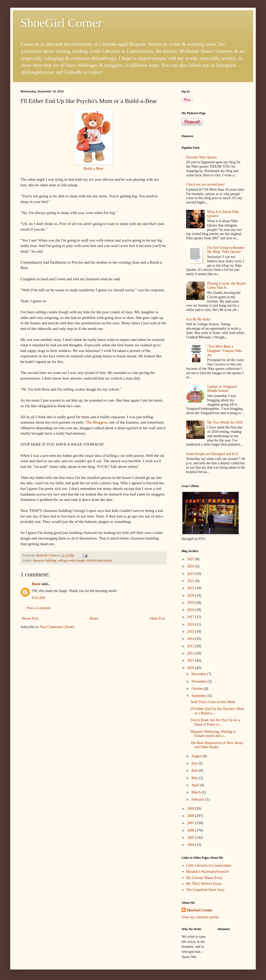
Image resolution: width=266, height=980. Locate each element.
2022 (191, 581)
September (199, 696)
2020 (191, 595)
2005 (191, 838)
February (198, 799)
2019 (191, 603)
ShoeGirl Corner (61, 23)
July (195, 763)
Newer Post (30, 618)
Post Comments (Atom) (57, 627)
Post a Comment (39, 608)
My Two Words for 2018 (225, 422)
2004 (191, 845)
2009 (191, 809)
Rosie (36, 584)
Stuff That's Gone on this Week (213, 702)
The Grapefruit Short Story (206, 890)
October (198, 689)
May (195, 778)
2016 (191, 624)
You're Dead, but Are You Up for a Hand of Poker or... (215, 722)
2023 (191, 574)
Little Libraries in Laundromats (209, 865)
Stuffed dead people (99, 561)
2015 (191, 632)
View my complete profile (200, 917)
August (197, 756)
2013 (191, 646)
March (196, 792)
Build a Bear (93, 168)
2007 (191, 823)
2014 (191, 639)
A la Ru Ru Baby (198, 319)
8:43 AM (38, 598)
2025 (191, 559)
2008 (191, 816)
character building (44, 561)
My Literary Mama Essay (204, 878)
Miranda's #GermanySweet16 (207, 872)
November (199, 681)
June (195, 771)
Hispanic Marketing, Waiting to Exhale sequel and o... (213, 734)
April (196, 785)
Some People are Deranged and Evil (212, 454)
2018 (191, 610)
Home (94, 618)
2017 (191, 617)
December (199, 674)
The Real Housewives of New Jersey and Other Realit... (217, 745)
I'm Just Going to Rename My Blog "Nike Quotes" (226, 250)
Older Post (158, 618)
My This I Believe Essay (204, 884)
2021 (191, 588)
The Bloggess (96, 422)
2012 (191, 653)
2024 (191, 566)
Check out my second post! (206, 184)
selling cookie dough (71, 561)
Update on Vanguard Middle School (222, 389)
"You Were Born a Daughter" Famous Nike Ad (225, 351)
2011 (191, 660)
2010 (191, 668)
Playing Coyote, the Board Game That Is (226, 286)
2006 (191, 830)
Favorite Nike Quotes (202, 157)
